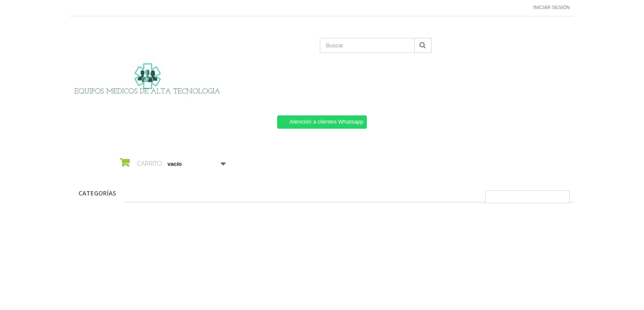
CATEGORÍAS (97, 193)
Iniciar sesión (552, 7)
